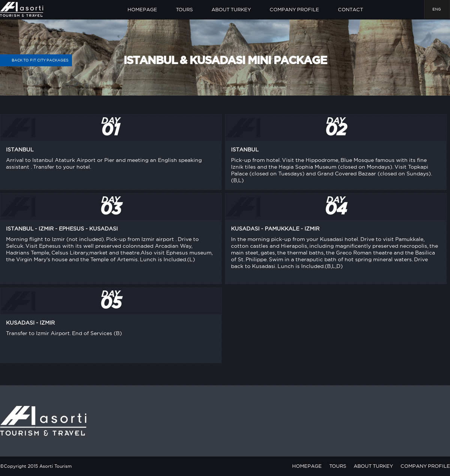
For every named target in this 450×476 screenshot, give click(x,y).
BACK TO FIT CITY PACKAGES (36, 60)
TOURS (184, 9)
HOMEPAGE (142, 9)
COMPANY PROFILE (294, 9)
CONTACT (350, 9)
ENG (437, 9)
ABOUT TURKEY (231, 9)
